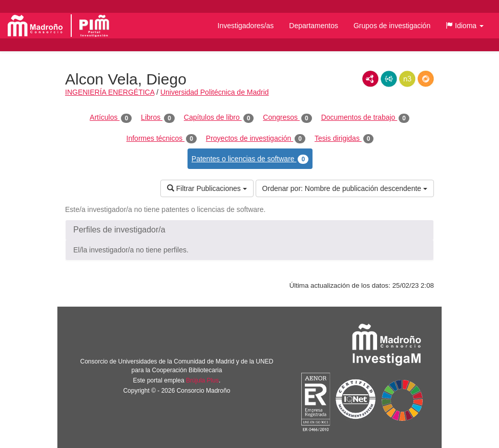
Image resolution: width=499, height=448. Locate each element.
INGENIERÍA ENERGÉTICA (110, 92)
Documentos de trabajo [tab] (365, 118)
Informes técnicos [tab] (162, 139)
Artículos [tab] (111, 118)
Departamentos (314, 26)
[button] (465, 26)
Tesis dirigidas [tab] (344, 139)
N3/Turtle (407, 79)
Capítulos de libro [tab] (219, 118)
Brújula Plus (202, 380)
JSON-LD (389, 79)
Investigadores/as (246, 26)
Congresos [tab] (287, 118)
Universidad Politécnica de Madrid (215, 92)
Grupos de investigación (392, 26)
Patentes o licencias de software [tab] (250, 159)
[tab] (249, 230)
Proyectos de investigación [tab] (256, 139)
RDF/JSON (426, 79)
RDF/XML (370, 79)
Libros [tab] (158, 118)
